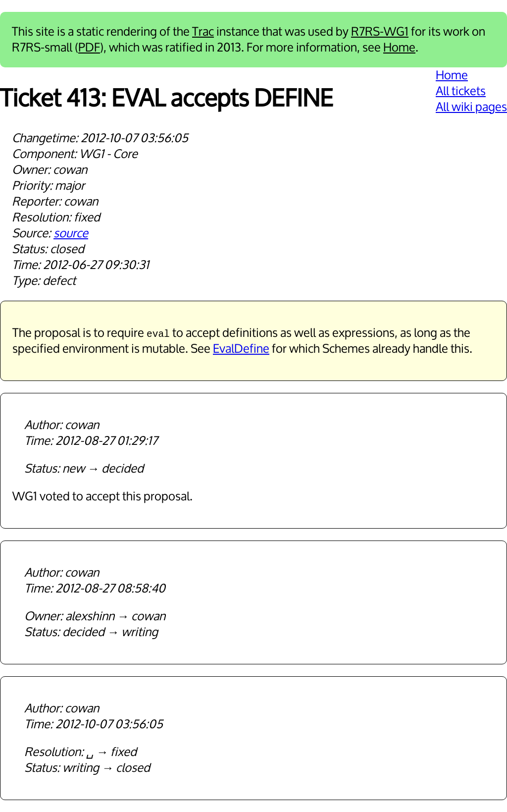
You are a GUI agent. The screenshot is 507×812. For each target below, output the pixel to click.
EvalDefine (241, 349)
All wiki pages (471, 107)
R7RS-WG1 (380, 32)
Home (399, 48)
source (71, 233)
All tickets (461, 91)
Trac (203, 32)
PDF (89, 48)
